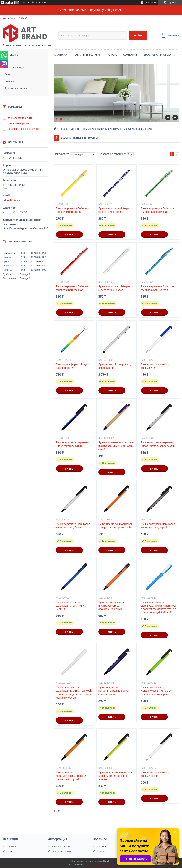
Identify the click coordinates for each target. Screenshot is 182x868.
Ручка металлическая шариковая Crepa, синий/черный (71, 606)
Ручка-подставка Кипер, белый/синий (155, 366)
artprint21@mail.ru (13, 200)
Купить (69, 235)
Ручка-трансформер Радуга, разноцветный (73, 366)
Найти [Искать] (138, 35)
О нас (8, 74)
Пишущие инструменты (111, 129)
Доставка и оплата (16, 88)
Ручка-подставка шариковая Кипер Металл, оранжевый (116, 526)
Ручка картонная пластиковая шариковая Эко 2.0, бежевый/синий (116, 446)
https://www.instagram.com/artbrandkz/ (25, 228)
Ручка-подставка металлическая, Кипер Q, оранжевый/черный (71, 776)
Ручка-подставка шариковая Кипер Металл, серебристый (158, 444)
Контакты (131, 55)
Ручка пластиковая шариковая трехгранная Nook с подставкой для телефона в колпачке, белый (74, 692)
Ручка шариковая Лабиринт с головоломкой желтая (74, 210)
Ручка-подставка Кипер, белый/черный (155, 774)
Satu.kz (107, 861)
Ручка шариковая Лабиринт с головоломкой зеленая (158, 210)
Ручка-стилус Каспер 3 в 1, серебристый (115, 366)
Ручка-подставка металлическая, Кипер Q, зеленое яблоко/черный (156, 691)
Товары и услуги (15, 67)
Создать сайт (28, 3)
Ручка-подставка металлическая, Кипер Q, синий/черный (114, 691)
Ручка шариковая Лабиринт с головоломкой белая (116, 288)
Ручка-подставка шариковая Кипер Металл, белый (73, 526)
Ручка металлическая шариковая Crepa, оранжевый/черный (112, 606)
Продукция (88, 129)
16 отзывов (151, 3)
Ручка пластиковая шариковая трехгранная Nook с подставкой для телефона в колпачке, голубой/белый (159, 607)
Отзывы (10, 81)
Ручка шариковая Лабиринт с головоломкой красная (74, 288)
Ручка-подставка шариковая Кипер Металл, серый (158, 526)
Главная (61, 55)
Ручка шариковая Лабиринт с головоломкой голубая (158, 288)
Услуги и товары (61, 846)
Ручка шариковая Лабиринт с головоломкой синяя (116, 210)
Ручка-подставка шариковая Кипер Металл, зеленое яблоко (116, 776)
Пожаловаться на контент (100, 864)
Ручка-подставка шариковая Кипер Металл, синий (73, 444)
